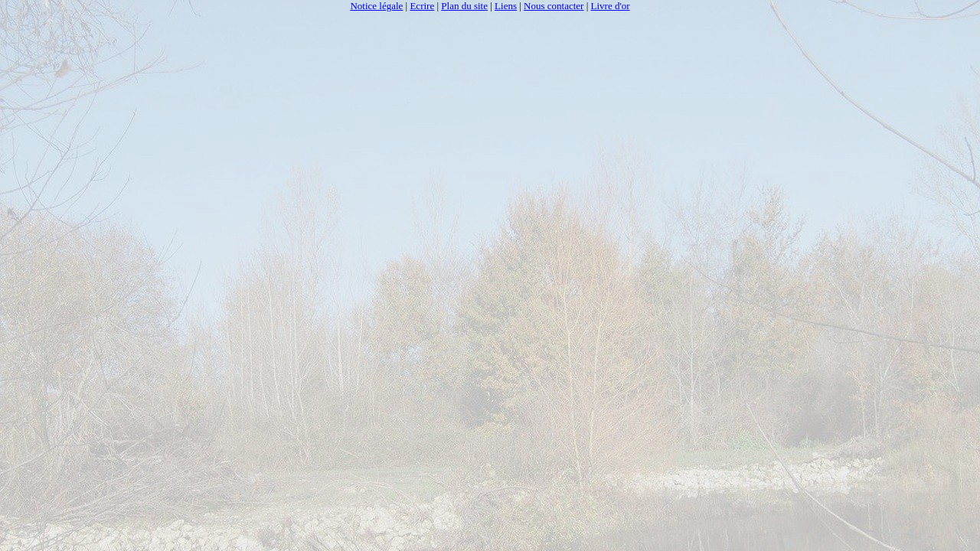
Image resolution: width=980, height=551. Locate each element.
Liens (506, 6)
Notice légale (376, 6)
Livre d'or (611, 6)
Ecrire (422, 6)
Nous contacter (554, 6)
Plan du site (464, 6)
